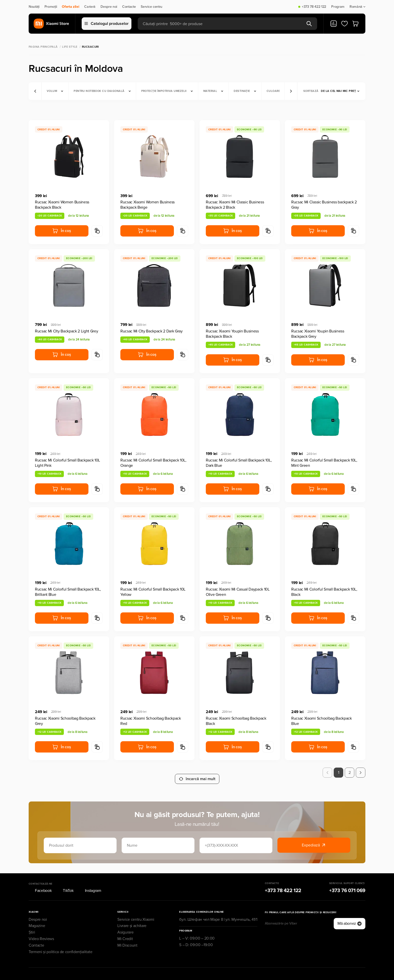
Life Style (70, 47)
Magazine (37, 920)
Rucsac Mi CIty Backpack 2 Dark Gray (152, 331)
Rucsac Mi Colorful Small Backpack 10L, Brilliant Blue (68, 592)
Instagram (90, 884)
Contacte (129, 7)
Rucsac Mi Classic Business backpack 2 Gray (324, 205)
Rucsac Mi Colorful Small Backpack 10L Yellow (153, 592)
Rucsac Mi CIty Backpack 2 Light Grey (66, 331)
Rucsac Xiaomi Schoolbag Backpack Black (236, 721)
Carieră (90, 7)
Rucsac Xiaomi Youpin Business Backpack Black (232, 334)
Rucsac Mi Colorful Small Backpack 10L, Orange (153, 463)
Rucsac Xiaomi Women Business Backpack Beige (147, 205)
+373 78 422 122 (314, 7)
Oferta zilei (70, 7)
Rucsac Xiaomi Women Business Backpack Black (62, 205)
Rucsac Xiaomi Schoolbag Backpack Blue (322, 721)
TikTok (65, 884)
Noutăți (34, 7)
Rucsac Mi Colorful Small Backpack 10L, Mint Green (324, 463)
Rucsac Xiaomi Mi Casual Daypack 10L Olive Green (238, 592)
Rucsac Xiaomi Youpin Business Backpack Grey (318, 334)
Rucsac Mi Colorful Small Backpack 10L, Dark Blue (239, 463)
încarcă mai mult (197, 773)
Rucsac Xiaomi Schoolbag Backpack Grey (65, 721)
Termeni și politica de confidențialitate (60, 946)
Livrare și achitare (132, 920)
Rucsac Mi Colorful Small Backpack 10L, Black (324, 592)
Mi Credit (125, 933)
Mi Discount (127, 939)
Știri (32, 926)
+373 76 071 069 (347, 884)
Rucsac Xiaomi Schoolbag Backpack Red (151, 721)
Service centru (152, 7)
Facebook (40, 884)
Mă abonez (350, 917)
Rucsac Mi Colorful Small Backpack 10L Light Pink (67, 463)
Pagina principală (43, 47)
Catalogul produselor (107, 24)
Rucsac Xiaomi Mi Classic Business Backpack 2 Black (235, 205)
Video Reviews (41, 933)
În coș (62, 231)
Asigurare (125, 926)
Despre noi (109, 7)
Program (338, 7)
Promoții (51, 7)
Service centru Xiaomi (136, 913)
